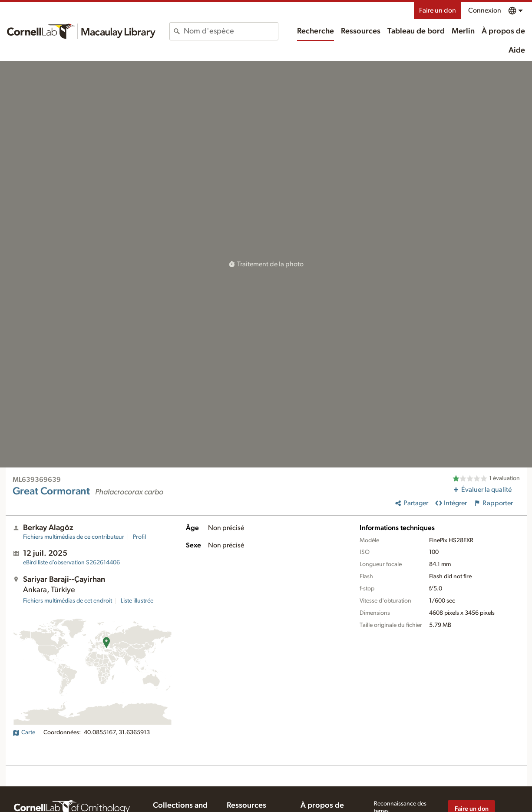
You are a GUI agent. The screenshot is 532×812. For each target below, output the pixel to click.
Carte (24, 732)
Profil (139, 537)
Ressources (361, 31)
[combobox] (231, 31)
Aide (517, 50)
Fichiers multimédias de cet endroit (68, 601)
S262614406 (71, 563)
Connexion (485, 10)
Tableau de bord (416, 31)
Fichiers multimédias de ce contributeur (74, 537)
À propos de (503, 31)
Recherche (316, 31)
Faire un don (438, 10)
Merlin (463, 31)
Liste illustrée (137, 601)
